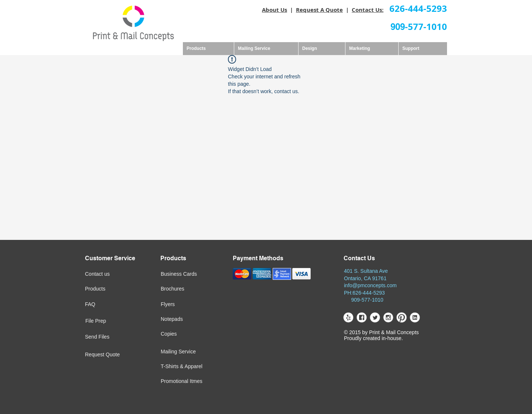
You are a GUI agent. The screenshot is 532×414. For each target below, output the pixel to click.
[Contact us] (110, 274)
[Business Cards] (197, 274)
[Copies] (191, 334)
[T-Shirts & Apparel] (203, 367)
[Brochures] (185, 289)
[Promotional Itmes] (203, 381)
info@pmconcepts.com (370, 285)
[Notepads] (186, 319)
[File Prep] (109, 321)
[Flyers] (184, 305)
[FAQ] (109, 305)
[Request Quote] (119, 355)
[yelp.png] (348, 317)
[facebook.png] (362, 317)
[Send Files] (109, 337)
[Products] (109, 289)
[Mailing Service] (196, 352)
